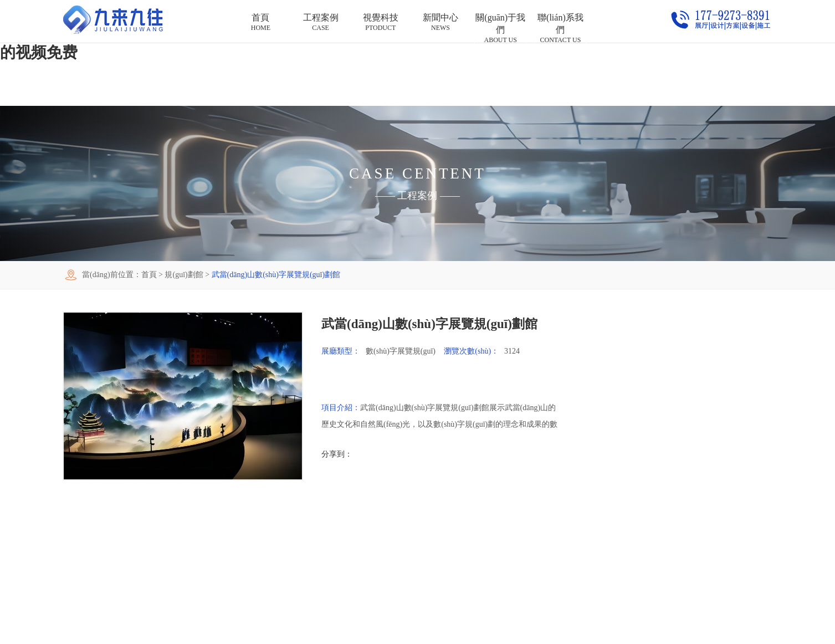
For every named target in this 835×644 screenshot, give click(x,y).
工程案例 (417, 196)
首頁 (149, 275)
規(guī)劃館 (184, 275)
